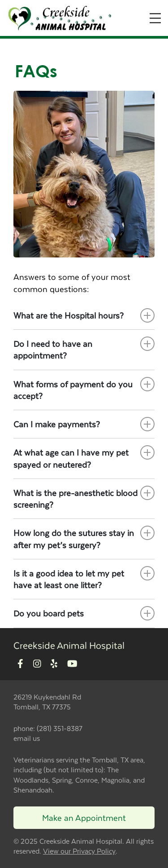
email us (27, 738)
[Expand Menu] (155, 18)
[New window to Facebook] (20, 664)
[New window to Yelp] (54, 664)
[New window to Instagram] (37, 664)
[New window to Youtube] (72, 664)
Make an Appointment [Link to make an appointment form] (84, 817)
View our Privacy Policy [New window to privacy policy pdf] (79, 851)
